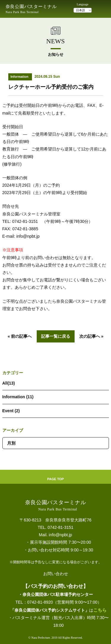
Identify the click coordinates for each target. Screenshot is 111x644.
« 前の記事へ (20, 336)
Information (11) (18, 397)
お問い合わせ (56, 574)
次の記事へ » (91, 336)
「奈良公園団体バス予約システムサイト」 (50, 610)
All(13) (9, 383)
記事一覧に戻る (56, 336)
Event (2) (11, 411)
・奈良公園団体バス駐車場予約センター (56, 594)
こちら (100, 610)
